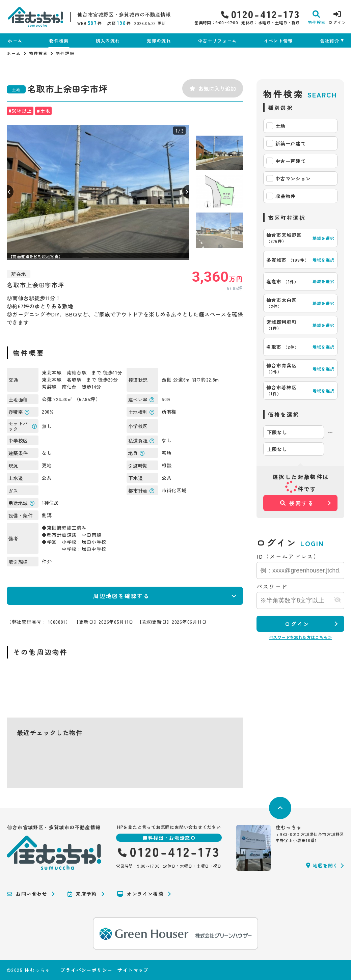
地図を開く (322, 865)
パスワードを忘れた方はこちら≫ (300, 637)
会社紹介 (330, 41)
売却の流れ (159, 41)
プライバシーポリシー (86, 970)
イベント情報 (278, 41)
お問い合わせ (27, 894)
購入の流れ (108, 41)
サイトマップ (133, 970)
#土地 (43, 111)
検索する (297, 503)
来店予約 (82, 894)
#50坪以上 (20, 111)
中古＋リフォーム (217, 41)
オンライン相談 (140, 894)
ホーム (15, 41)
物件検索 (59, 41)
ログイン (297, 624)
